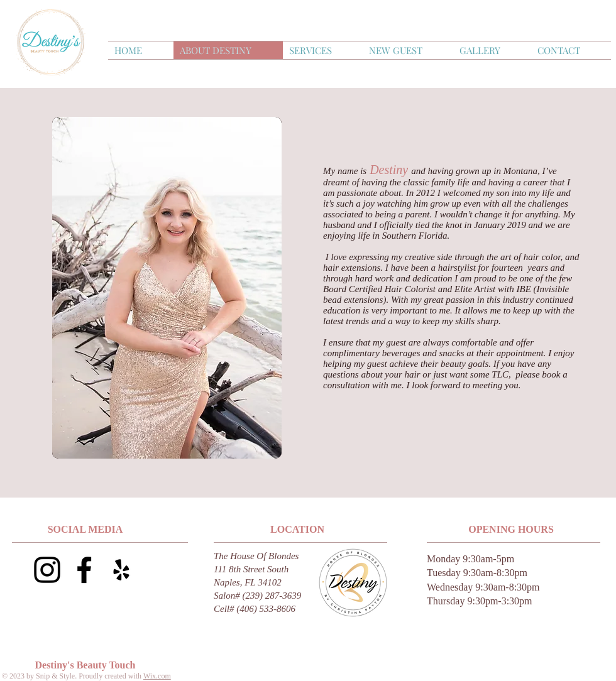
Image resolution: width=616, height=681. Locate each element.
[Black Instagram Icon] (47, 570)
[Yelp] (121, 570)
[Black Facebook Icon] (84, 570)
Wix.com (157, 676)
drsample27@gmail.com (232, 623)
